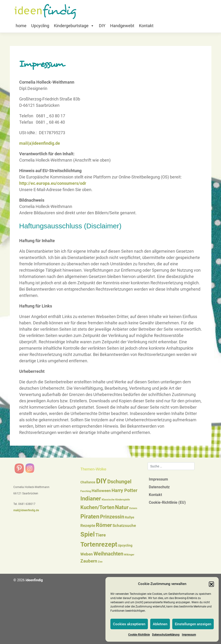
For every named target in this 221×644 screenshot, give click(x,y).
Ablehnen (160, 624)
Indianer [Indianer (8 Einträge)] (91, 499)
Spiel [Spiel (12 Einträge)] (88, 534)
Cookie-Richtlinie (139, 635)
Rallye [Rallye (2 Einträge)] (130, 517)
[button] (211, 584)
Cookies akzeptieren (129, 624)
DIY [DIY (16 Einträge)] (101, 481)
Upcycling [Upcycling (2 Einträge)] (125, 545)
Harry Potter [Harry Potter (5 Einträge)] (124, 490)
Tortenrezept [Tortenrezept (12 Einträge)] (99, 544)
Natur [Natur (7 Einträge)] (122, 507)
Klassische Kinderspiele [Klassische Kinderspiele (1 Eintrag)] (116, 500)
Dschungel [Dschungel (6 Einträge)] (119, 482)
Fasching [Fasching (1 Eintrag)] (86, 491)
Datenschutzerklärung (166, 635)
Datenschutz (159, 487)
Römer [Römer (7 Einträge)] (104, 525)
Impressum (189, 635)
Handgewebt (122, 26)
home (21, 26)
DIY (102, 26)
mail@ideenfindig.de (26, 510)
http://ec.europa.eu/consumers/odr (53, 183)
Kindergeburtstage (74, 26)
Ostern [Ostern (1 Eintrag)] (133, 508)
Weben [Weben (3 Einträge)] (87, 554)
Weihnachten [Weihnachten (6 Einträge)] (108, 554)
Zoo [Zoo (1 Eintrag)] (100, 562)
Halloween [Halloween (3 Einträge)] (101, 491)
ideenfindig (34, 580)
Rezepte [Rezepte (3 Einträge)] (88, 526)
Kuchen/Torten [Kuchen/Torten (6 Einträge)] (97, 507)
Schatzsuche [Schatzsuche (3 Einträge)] (124, 526)
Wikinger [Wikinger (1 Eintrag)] (129, 555)
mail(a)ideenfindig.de (40, 143)
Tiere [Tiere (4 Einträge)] (101, 535)
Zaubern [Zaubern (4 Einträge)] (89, 561)
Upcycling (40, 26)
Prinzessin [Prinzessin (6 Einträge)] (112, 517)
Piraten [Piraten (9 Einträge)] (90, 516)
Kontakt (146, 26)
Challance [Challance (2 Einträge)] (88, 482)
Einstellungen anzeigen (193, 624)
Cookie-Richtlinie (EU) (167, 502)
